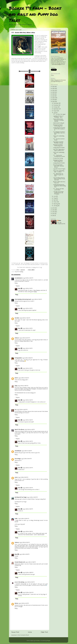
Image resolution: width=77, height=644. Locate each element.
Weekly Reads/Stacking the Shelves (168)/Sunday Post (59, 186)
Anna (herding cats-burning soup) (23, 299)
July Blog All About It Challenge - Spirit (58, 117)
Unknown (17, 338)
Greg (16, 386)
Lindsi (16, 519)
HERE (39, 47)
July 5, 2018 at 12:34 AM (24, 519)
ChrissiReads (18, 451)
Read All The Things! (22, 502)
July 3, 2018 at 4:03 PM (27, 451)
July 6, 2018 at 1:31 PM (28, 289)
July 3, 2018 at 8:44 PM (26, 459)
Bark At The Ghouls (19, 430)
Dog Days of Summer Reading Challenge (58, 142)
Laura (16, 477)
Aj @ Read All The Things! (21, 497)
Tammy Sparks (18, 358)
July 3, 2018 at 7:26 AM (25, 318)
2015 (53, 212)
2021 (53, 96)
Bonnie (16, 603)
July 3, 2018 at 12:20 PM (22, 410)
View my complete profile (61, 223)
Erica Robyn (18, 459)
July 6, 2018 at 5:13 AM (25, 542)
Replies (18, 286)
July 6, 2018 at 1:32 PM (28, 400)
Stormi (16, 378)
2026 (54, 87)
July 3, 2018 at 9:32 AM (27, 358)
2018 (53, 102)
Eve (16, 410)
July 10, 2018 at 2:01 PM (24, 603)
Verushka (17, 318)
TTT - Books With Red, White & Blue (58, 189)
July (55, 113)
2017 (53, 208)
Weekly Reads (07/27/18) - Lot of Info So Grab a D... (59, 129)
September (56, 109)
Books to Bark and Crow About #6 (59, 182)
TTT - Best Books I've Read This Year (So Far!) (58, 175)
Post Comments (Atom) (23, 635)
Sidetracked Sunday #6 (59, 123)
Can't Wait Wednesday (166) (59, 153)
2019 (53, 100)
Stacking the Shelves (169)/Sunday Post (58, 161)
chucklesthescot (19, 278)
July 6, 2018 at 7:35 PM (31, 562)
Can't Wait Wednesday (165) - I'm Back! (59, 171)
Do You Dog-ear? (21, 524)
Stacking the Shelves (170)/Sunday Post (58, 145)
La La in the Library (19, 582)
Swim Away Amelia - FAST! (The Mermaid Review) (58, 166)
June (55, 196)
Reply (16, 283)
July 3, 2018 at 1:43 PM (30, 430)
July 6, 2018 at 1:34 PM (28, 468)
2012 (53, 216)
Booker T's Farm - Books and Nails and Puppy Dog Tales (35, 14)
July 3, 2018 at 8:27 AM (25, 338)
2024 (54, 90)
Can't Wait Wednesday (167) (59, 137)
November (56, 105)
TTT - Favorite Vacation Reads (59, 139)
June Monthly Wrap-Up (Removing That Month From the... (59, 179)
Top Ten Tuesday (19, 272)
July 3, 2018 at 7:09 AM (37, 299)
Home (30, 632)
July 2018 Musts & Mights (59, 169)
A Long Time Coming (58, 158)
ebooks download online (21, 548)
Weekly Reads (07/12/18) (59, 163)
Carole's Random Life (20, 562)
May (55, 198)
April (55, 200)
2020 (54, 98)
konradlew (38, 641)
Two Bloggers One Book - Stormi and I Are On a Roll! (59, 133)
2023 (54, 92)
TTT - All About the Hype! (59, 114)
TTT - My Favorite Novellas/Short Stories (59, 156)
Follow (52, 75)
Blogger (49, 641)
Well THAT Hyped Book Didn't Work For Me (59, 150)
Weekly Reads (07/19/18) (59, 148)
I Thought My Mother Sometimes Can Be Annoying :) (58, 193)
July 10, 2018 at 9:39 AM (28, 573)
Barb (19, 289)
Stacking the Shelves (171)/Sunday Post (58, 125)
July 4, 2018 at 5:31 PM (23, 477)
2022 (54, 94)
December (56, 103)
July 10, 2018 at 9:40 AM (28, 593)
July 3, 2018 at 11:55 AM (23, 386)
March (55, 202)
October (56, 107)
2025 (54, 88)
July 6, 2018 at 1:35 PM (28, 532)
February (56, 204)
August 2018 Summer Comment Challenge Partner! (58, 120)
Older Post (44, 632)
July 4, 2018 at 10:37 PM (32, 497)
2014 (53, 214)
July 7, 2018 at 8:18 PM (30, 582)
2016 (53, 210)
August (55, 111)
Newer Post (15, 632)
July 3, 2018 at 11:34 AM (24, 378)
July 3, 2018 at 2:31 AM (28, 278)
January (56, 206)
